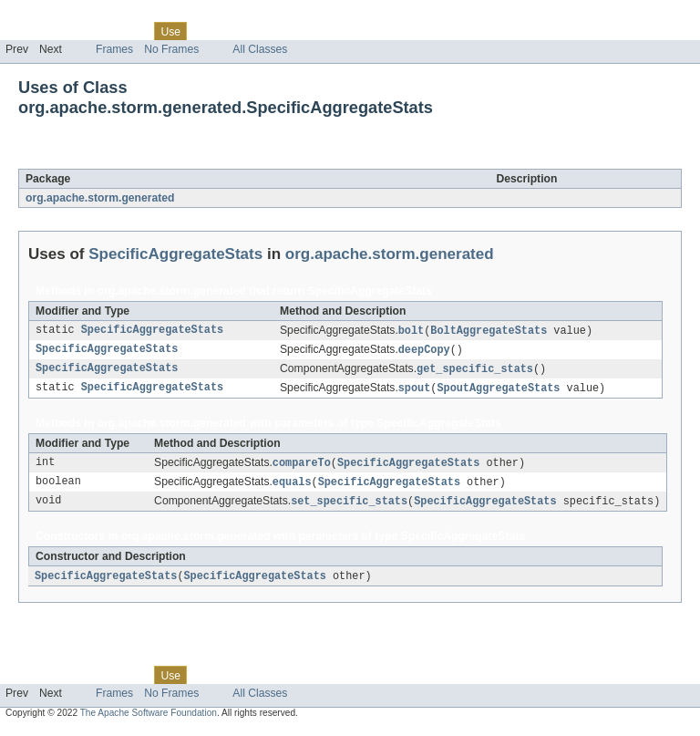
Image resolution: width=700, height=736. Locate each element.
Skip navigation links (50, 16)
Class (130, 31)
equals (292, 487)
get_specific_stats (475, 371)
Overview (29, 31)
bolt (411, 331)
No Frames (171, 49)
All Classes (260, 49)
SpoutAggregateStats (498, 391)
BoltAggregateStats (489, 331)
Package (84, 31)
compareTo (302, 467)
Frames (114, 49)
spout (415, 391)
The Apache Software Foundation (149, 720)
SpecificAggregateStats (187, 159)
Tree (208, 31)
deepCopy (424, 351)
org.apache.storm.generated (100, 198)
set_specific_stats (349, 507)
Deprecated (259, 31)
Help (348, 31)
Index (312, 31)
